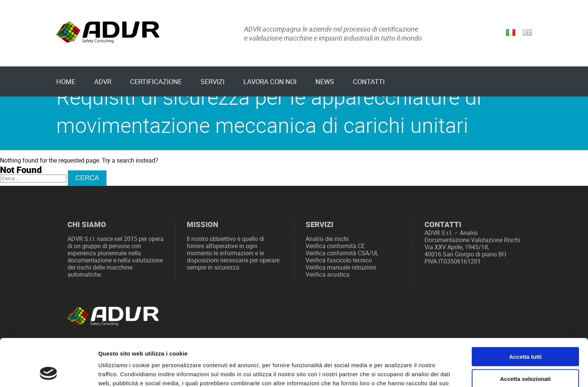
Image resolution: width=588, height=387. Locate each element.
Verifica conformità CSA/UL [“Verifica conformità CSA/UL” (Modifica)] (342, 253)
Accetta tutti (526, 312)
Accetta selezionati (525, 334)
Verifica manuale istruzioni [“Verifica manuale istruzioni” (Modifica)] (341, 267)
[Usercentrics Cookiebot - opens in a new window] (49, 372)
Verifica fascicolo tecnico (339, 260)
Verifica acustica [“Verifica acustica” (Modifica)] (328, 275)
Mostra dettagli (394, 372)
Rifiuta (526, 356)
